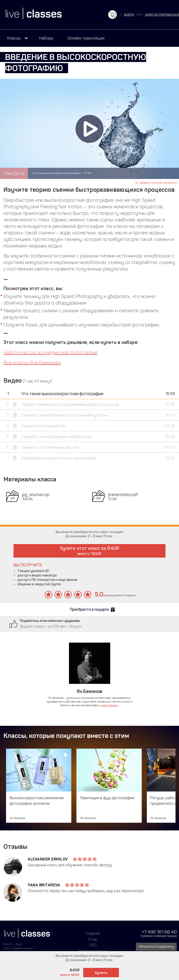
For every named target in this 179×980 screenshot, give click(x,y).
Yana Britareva (44, 885)
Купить (101, 973)
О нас (93, 939)
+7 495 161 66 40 (159, 932)
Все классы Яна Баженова (32, 363)
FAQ (93, 945)
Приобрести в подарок (89, 609)
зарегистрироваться (162, 15)
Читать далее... (110, 705)
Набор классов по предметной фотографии (50, 353)
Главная (93, 933)
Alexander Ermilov (48, 859)
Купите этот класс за (90, 551)
